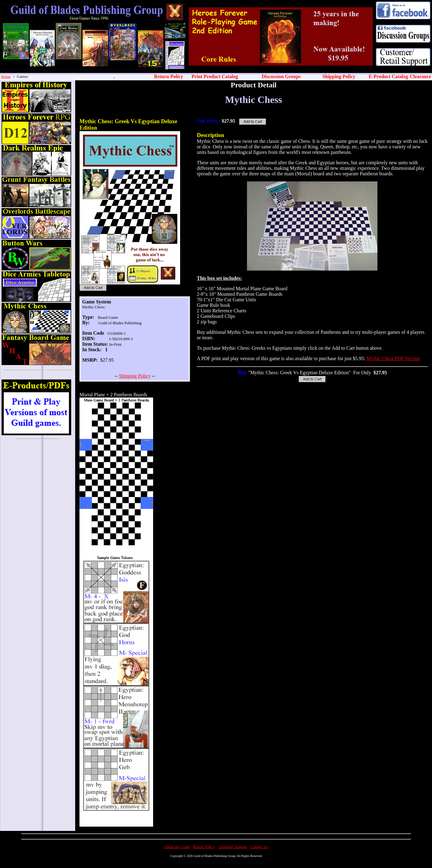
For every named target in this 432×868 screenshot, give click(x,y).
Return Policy (169, 76)
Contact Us (259, 847)
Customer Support (233, 847)
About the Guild (177, 847)
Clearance (420, 76)
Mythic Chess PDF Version (393, 358)
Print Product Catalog (215, 76)
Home (6, 76)
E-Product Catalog (388, 76)
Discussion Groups (281, 76)
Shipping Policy (339, 76)
